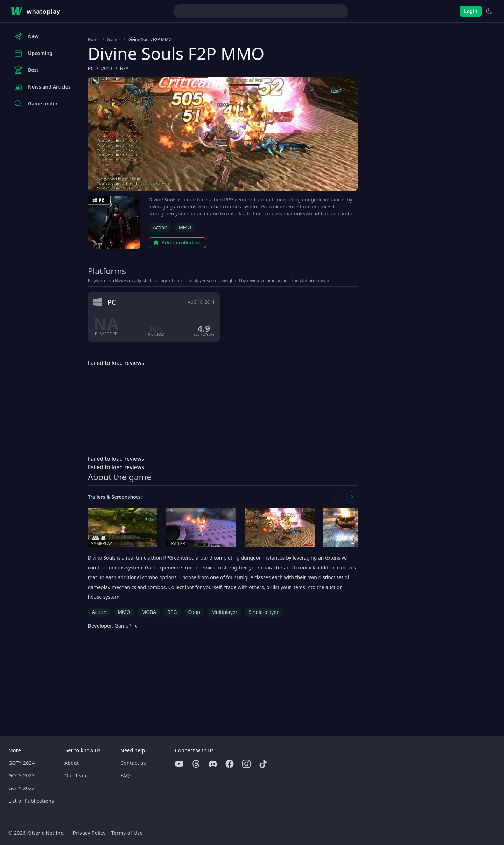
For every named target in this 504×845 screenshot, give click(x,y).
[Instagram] (246, 764)
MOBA (149, 612)
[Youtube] (179, 764)
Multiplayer (225, 612)
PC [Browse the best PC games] (91, 68)
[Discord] (213, 764)
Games (114, 40)
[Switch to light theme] (489, 11)
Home (94, 40)
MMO (185, 227)
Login (471, 11)
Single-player (263, 612)
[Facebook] (230, 764)
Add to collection (178, 243)
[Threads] (196, 764)
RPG (172, 612)
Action (160, 227)
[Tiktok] (263, 764)
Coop (194, 612)
